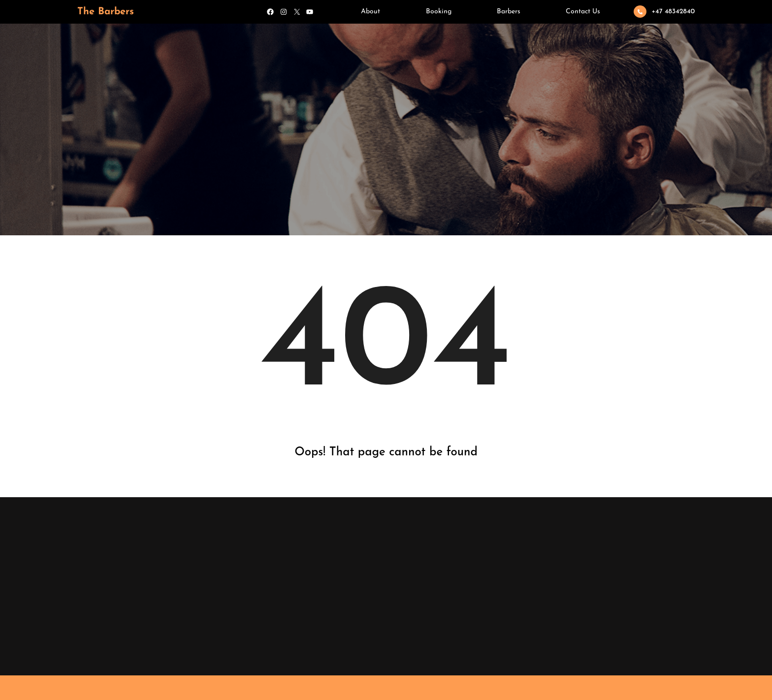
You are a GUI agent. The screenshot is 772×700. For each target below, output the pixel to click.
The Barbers (106, 12)
